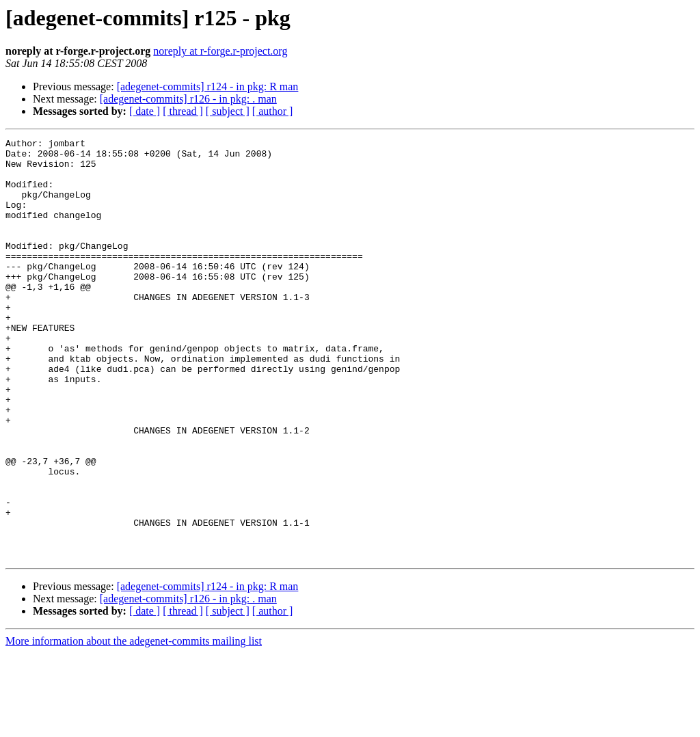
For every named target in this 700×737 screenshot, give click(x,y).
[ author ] (273, 111)
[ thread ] (183, 111)
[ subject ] (228, 111)
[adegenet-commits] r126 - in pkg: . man (188, 99)
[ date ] (145, 111)
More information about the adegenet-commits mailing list (134, 725)
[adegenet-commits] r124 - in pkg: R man (208, 86)
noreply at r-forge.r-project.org (220, 51)
